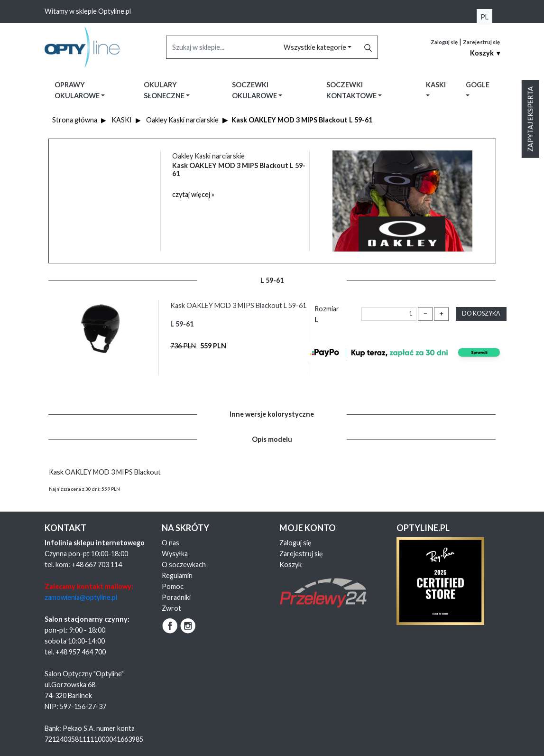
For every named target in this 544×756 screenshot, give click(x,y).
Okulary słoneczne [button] (165, 90)
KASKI (122, 120)
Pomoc (173, 586)
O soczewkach (184, 565)
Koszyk (290, 565)
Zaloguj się (444, 42)
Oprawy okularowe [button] (78, 90)
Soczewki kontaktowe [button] (352, 90)
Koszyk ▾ (485, 53)
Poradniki (176, 597)
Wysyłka (175, 554)
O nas (171, 543)
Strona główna (75, 120)
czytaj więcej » (193, 194)
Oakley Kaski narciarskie (182, 120)
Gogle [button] (478, 85)
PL (484, 17)
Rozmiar (327, 314)
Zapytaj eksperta (530, 119)
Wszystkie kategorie (316, 47)
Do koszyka (481, 313)
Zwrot (171, 608)
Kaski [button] (436, 85)
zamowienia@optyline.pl (81, 597)
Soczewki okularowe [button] (255, 90)
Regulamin (177, 575)
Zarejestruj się (481, 42)
